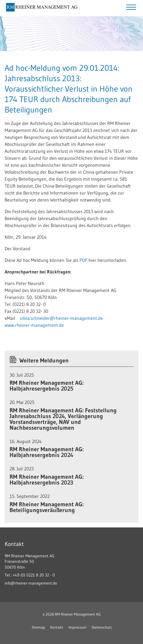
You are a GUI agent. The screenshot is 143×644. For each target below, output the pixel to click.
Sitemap (38, 627)
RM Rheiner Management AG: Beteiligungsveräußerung (47, 507)
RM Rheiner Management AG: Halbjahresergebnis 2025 (47, 386)
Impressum (77, 627)
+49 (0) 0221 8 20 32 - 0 (34, 575)
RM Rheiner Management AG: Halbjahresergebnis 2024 (47, 452)
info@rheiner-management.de (31, 583)
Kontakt (57, 627)
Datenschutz (102, 627)
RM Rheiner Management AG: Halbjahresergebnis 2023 (47, 480)
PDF (84, 260)
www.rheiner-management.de (34, 325)
